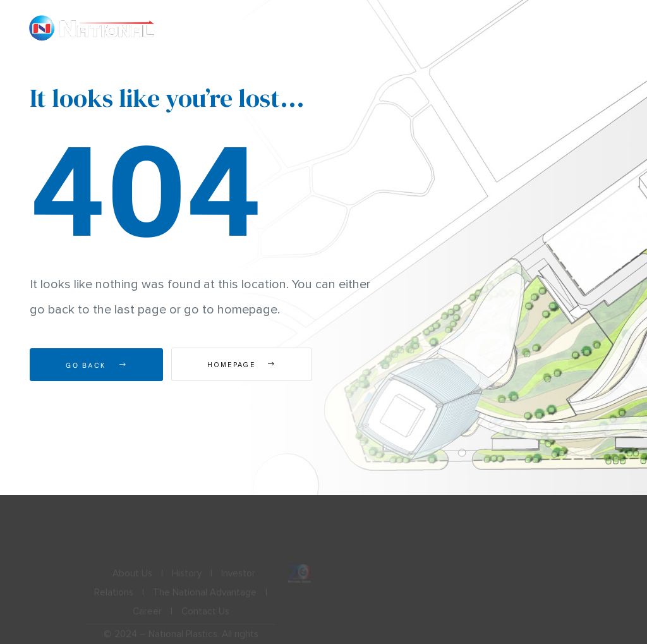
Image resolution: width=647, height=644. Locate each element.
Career (147, 616)
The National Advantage (205, 597)
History (187, 578)
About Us (132, 578)
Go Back (96, 365)
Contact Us (205, 616)
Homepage (241, 365)
